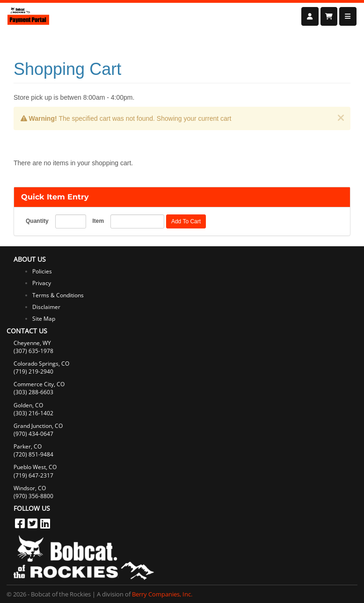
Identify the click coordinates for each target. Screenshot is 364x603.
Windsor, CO (30, 488)
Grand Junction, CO (38, 426)
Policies (42, 271)
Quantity (37, 221)
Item (98, 221)
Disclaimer (46, 307)
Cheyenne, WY (32, 343)
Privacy (42, 283)
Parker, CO (28, 446)
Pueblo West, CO (35, 467)
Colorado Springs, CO (41, 364)
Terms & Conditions (58, 295)
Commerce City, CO (39, 384)
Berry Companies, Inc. (162, 594)
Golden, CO (28, 405)
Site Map (44, 319)
